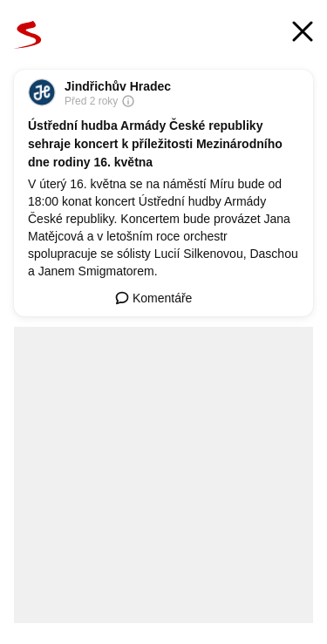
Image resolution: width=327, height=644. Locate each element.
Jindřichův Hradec (118, 86)
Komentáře (153, 298)
